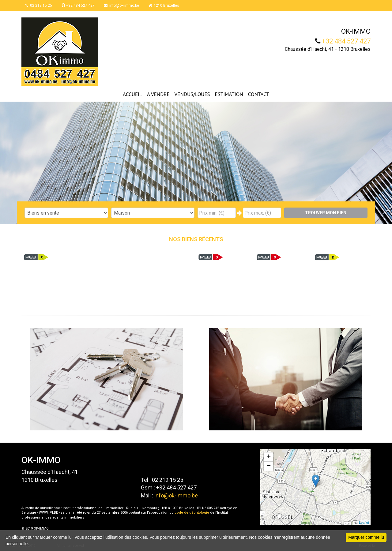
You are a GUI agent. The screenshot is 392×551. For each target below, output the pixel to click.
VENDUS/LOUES (192, 94)
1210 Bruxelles (166, 6)
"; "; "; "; (153, 213)
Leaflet (364, 523)
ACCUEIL (132, 94)
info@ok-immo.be (123, 6)
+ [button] (269, 457)
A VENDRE (158, 94)
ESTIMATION (229, 94)
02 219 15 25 (39, 6)
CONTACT (259, 94)
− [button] (269, 466)
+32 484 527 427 (79, 6)
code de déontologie (192, 513)
